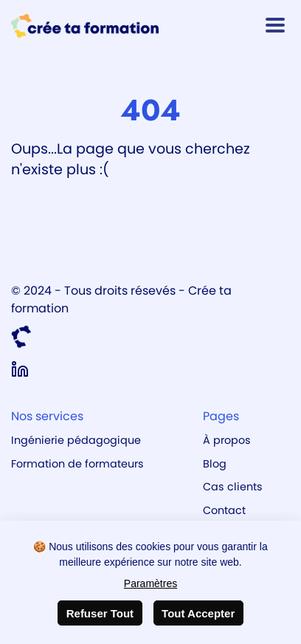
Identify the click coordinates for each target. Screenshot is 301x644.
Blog (215, 464)
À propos (227, 440)
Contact (224, 510)
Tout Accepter (198, 613)
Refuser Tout (100, 613)
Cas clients (233, 487)
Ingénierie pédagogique (76, 440)
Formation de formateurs (77, 464)
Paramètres (150, 583)
